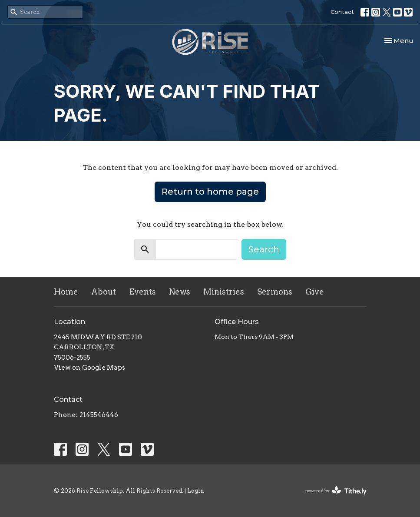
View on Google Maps (89, 368)
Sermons (275, 292)
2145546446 (99, 415)
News (180, 292)
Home (66, 292)
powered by (336, 491)
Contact (342, 12)
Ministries (224, 292)
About (104, 292)
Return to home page (210, 192)
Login (196, 491)
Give (315, 292)
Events (142, 292)
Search (264, 249)
